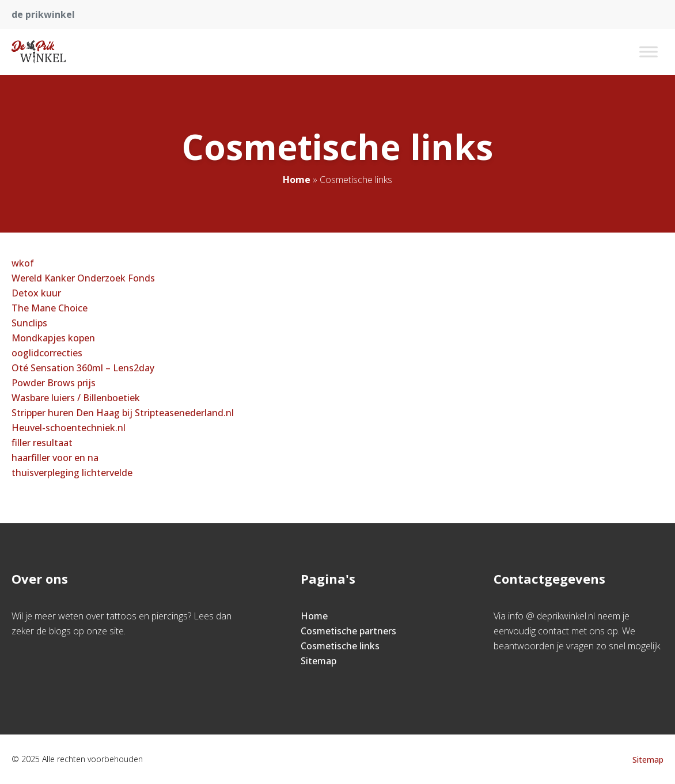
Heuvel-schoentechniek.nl (69, 428)
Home (297, 180)
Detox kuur (36, 293)
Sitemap (318, 661)
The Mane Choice (50, 308)
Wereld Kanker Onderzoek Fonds (83, 278)
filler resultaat (42, 443)
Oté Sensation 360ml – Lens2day (83, 368)
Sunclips (29, 323)
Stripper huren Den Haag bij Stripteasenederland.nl (123, 413)
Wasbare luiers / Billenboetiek (76, 398)
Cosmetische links (340, 646)
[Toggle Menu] (649, 52)
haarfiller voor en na (55, 458)
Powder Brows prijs (54, 383)
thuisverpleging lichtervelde (72, 473)
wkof (23, 263)
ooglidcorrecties (47, 353)
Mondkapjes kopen (53, 338)
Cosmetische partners (348, 631)
